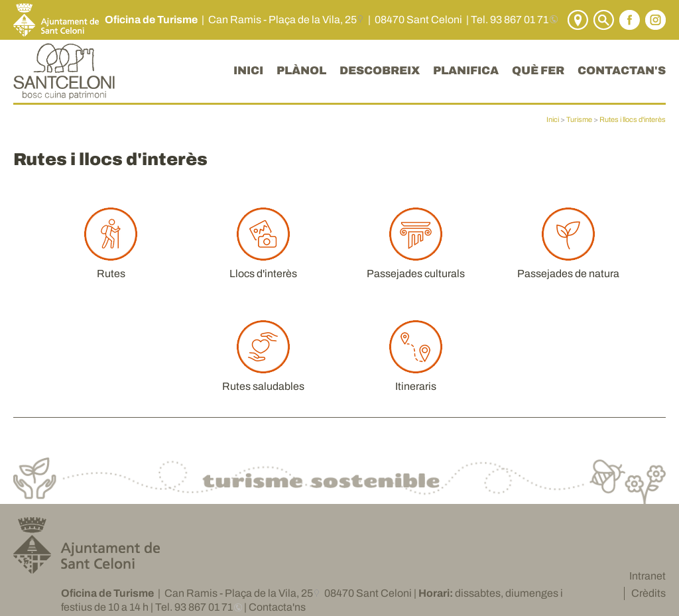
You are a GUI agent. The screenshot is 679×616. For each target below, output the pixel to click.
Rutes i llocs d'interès (633, 119)
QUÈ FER (538, 71)
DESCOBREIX (380, 71)
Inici (553, 119)
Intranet (648, 576)
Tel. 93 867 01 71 (510, 20)
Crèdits (648, 593)
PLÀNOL (301, 71)
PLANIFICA (466, 71)
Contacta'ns (277, 607)
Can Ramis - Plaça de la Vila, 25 (282, 20)
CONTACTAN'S (622, 71)
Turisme (579, 119)
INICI (248, 71)
